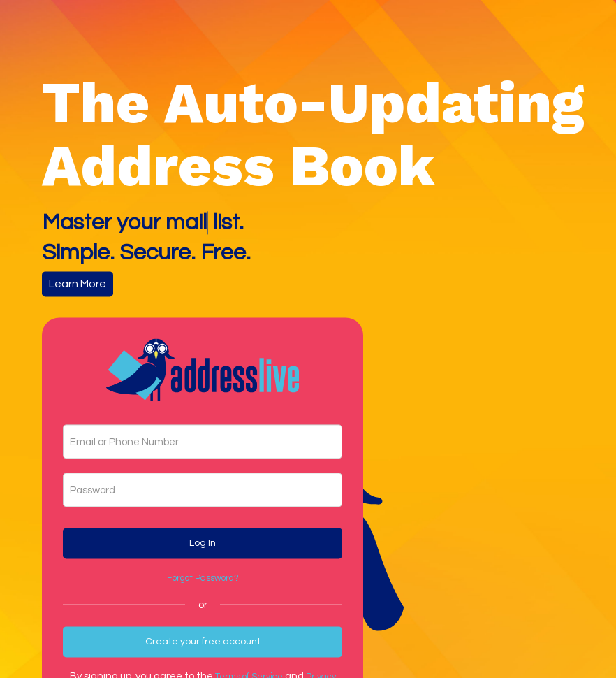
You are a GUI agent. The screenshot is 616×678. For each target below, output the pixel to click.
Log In (203, 543)
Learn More (78, 284)
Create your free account (203, 642)
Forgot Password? (203, 578)
